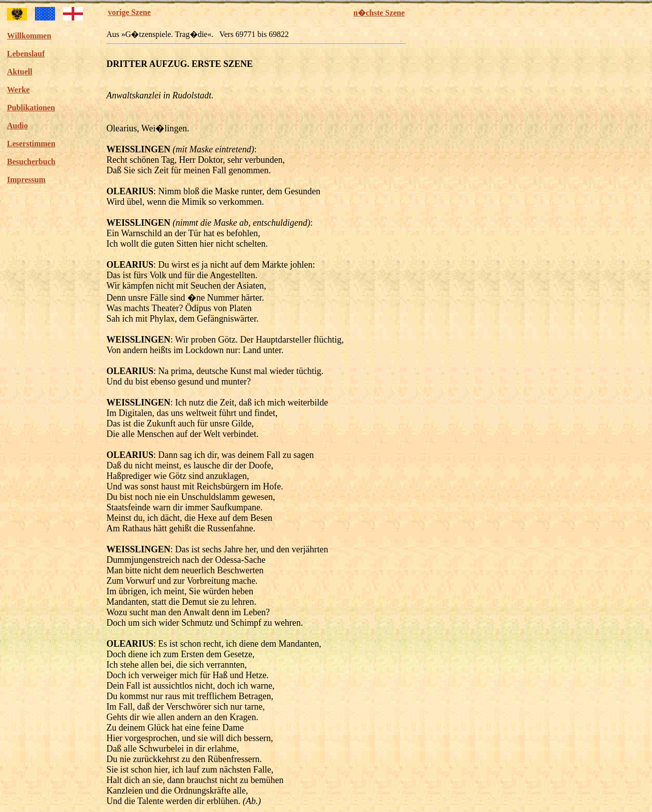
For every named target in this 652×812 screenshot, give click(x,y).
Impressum (26, 180)
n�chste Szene (379, 13)
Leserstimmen (31, 144)
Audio (17, 126)
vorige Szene (129, 12)
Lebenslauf (26, 54)
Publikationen (31, 108)
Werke (18, 90)
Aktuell (20, 72)
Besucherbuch (31, 162)
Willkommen (29, 36)
